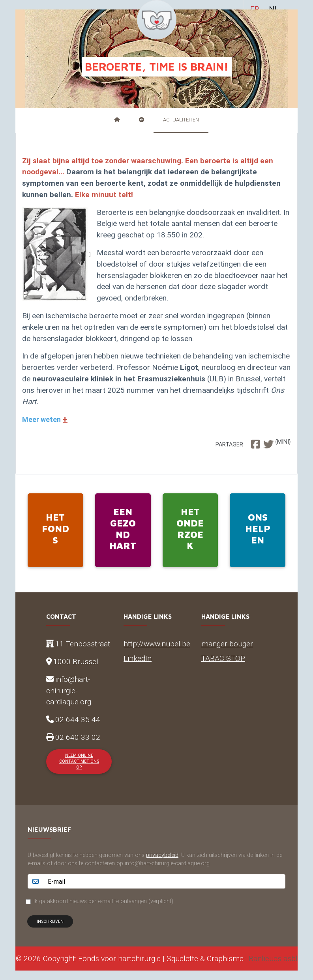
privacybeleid (162, 855)
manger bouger (227, 644)
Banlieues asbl (273, 958)
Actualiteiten (181, 120)
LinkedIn (138, 658)
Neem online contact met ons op (79, 762)
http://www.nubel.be (157, 644)
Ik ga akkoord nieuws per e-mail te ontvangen (103, 901)
